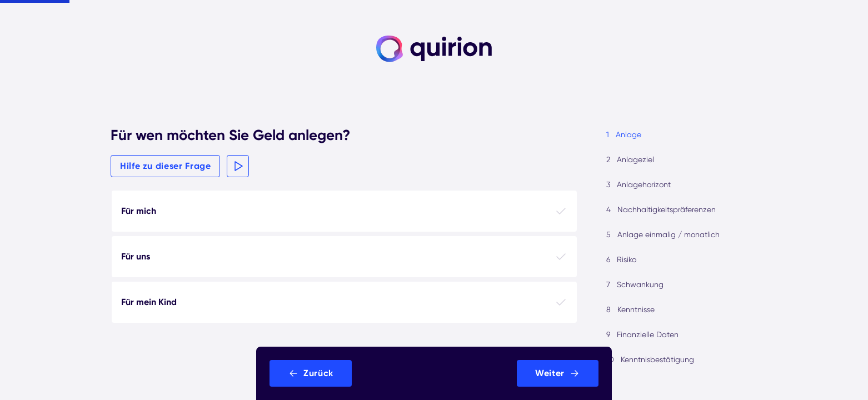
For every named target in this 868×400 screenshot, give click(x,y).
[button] (238, 166)
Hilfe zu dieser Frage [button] (165, 166)
